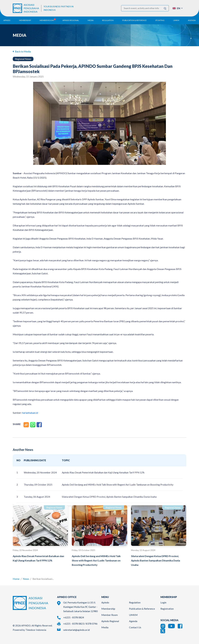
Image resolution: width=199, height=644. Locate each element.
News (26, 579)
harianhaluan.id (30, 413)
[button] (178, 8)
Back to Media (22, 51)
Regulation (135, 602)
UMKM (133, 615)
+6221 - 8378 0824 (74, 617)
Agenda (192, 20)
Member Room (110, 615)
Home (16, 579)
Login (163, 602)
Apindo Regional (110, 621)
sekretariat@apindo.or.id (76, 630)
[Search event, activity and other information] (141, 8)
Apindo (105, 602)
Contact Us (135, 627)
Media (105, 627)
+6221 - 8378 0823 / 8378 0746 (80, 624)
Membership (108, 609)
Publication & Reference (142, 609)
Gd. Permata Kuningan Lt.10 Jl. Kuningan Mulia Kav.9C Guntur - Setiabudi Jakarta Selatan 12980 (80, 607)
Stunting (160, 20)
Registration (167, 609)
